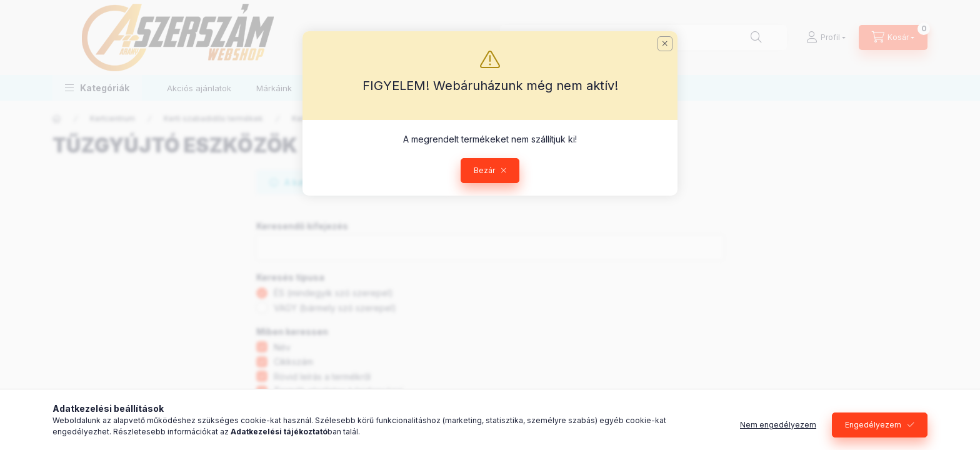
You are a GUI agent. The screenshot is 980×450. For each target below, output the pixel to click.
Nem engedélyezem (778, 425)
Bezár (484, 170)
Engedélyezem (873, 425)
